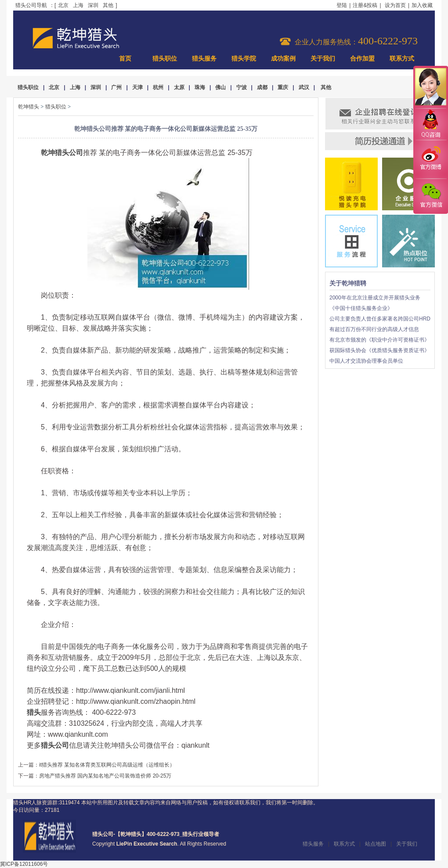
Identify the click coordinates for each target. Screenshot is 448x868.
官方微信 (430, 196)
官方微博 (430, 159)
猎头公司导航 (31, 5)
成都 (262, 87)
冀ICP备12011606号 (24, 864)
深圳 (93, 5)
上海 (78, 5)
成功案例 (283, 59)
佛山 (220, 87)
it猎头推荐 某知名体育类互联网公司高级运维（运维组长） (107, 765)
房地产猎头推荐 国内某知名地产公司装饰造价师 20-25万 (105, 776)
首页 (125, 59)
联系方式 (402, 59)
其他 (108, 5)
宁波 (242, 87)
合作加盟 (362, 59)
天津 (137, 87)
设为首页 (395, 5)
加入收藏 (422, 5)
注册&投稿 (365, 5)
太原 (179, 87)
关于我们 (323, 59)
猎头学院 (244, 59)
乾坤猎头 (29, 107)
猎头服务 (204, 59)
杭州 (158, 87)
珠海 (200, 87)
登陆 (342, 5)
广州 (116, 87)
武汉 (304, 87)
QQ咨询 (430, 124)
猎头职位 (165, 59)
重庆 (283, 87)
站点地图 (376, 844)
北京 (63, 5)
